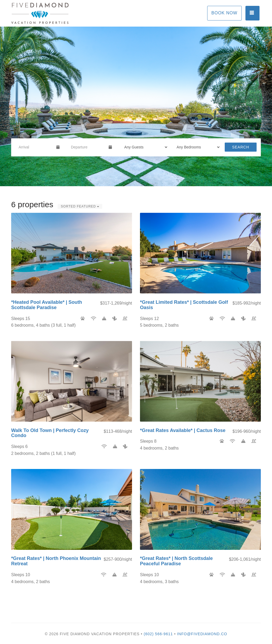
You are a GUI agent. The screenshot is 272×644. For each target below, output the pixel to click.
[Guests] (144, 147)
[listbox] (136, 106)
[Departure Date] (88, 147)
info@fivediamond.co (202, 634)
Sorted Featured (80, 206)
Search (241, 147)
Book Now (224, 13)
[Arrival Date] (35, 147)
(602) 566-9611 (158, 634)
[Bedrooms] (196, 147)
